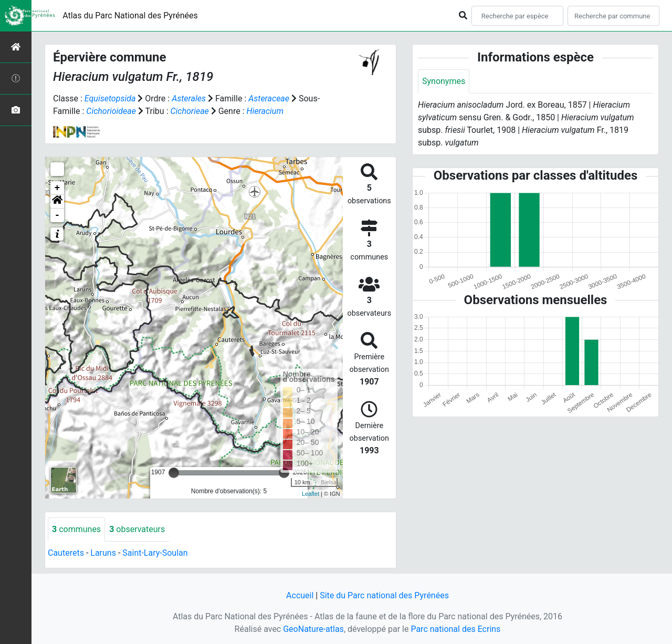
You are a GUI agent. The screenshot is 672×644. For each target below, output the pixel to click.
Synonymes (444, 81)
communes (76, 529)
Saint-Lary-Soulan (155, 553)
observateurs (137, 529)
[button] (57, 202)
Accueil (300, 595)
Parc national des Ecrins (455, 629)
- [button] (57, 215)
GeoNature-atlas (313, 629)
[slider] (174, 473)
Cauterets (66, 553)
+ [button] (57, 188)
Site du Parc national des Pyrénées (384, 595)
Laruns (103, 553)
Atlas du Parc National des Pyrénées (130, 15)
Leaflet (311, 494)
